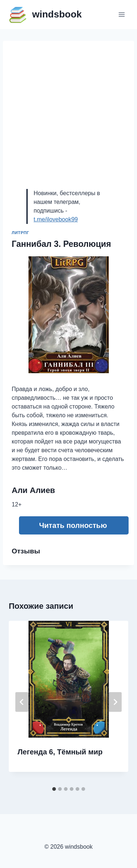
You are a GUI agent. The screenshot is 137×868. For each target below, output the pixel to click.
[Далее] (115, 702)
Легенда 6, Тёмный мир (60, 752)
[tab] (54, 789)
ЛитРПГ (20, 233)
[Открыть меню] (121, 14)
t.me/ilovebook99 (56, 219)
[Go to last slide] (22, 702)
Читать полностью (73, 525)
